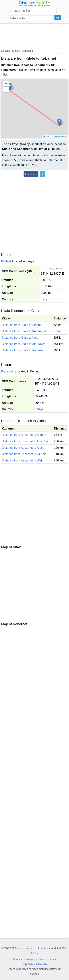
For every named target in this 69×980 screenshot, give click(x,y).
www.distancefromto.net (31, 948)
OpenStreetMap (60, 136)
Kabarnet (7, 371)
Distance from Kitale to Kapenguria (25, 331)
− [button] (6, 89)
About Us (17, 960)
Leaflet (46, 136)
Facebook (31, 174)
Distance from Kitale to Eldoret (22, 325)
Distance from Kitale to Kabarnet (23, 350)
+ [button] (6, 84)
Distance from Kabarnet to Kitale (23, 448)
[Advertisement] (34, 36)
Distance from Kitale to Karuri (21, 338)
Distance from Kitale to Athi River (23, 344)
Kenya (45, 299)
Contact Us (53, 960)
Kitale (5, 261)
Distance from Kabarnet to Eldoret (24, 435)
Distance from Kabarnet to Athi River (26, 441)
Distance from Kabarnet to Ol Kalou (25, 454)
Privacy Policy (35, 960)
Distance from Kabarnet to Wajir (23, 460)
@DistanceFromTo (36, 964)
